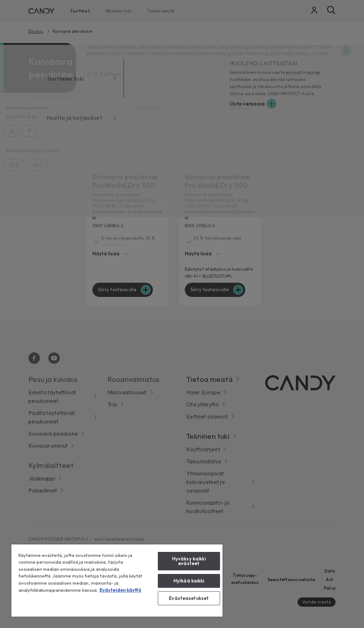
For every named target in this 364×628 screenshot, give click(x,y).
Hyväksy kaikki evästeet (189, 561)
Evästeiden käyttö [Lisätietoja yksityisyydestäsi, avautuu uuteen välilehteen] (121, 590)
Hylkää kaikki (189, 581)
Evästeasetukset (189, 598)
